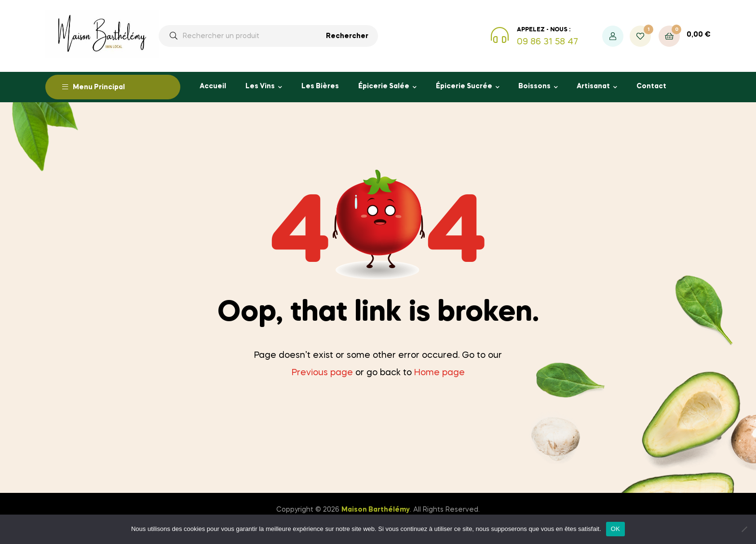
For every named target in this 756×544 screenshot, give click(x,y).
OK (615, 529)
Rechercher (347, 36)
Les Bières (320, 86)
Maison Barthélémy (376, 510)
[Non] (744, 529)
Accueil (213, 86)
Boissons (534, 86)
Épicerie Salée (384, 86)
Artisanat (593, 86)
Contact (651, 86)
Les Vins (260, 86)
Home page (439, 373)
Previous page (322, 373)
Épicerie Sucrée (464, 86)
